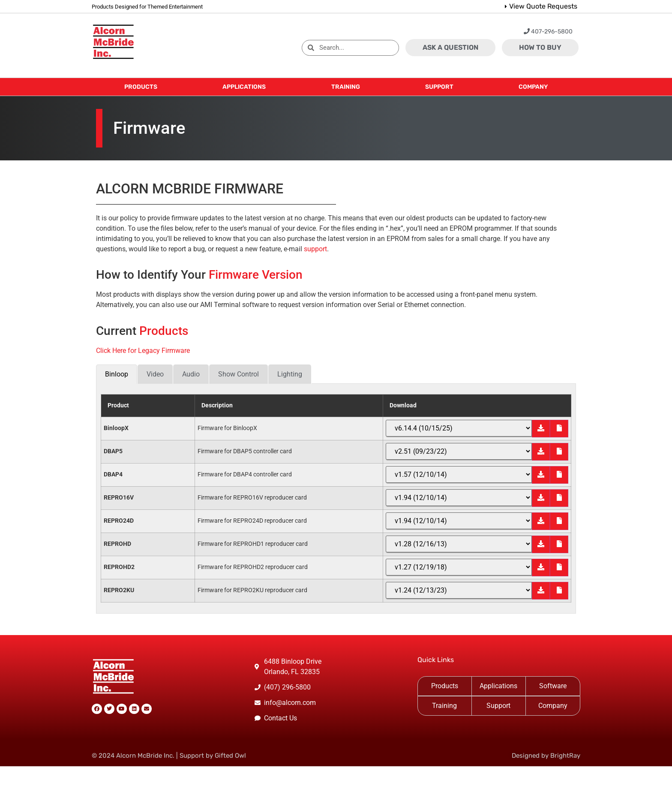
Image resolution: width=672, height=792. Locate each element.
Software (553, 686)
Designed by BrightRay (546, 756)
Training (444, 706)
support (315, 249)
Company (553, 706)
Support (498, 706)
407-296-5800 (548, 32)
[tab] (117, 374)
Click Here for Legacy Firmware (143, 351)
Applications (498, 686)
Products (445, 686)
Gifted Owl (230, 756)
